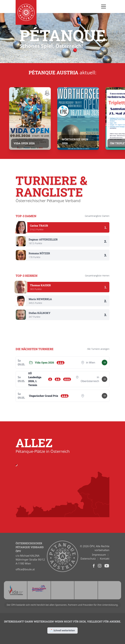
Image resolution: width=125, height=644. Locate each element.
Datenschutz (88, 559)
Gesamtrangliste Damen (97, 216)
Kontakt (105, 559)
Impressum (99, 555)
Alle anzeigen (98, 349)
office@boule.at (25, 569)
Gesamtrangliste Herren (97, 276)
